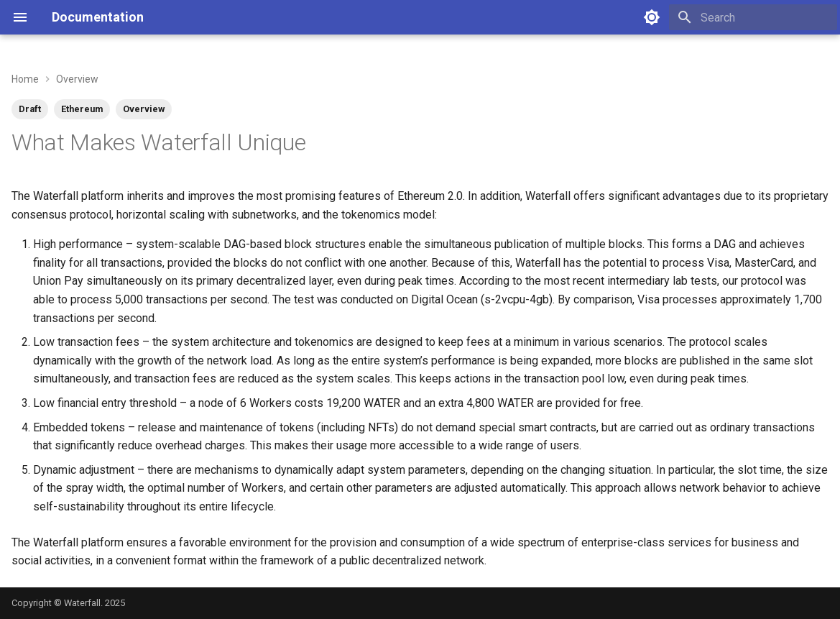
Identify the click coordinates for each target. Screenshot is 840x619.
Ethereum (82, 109)
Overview (144, 109)
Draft (30, 109)
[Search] (753, 17)
